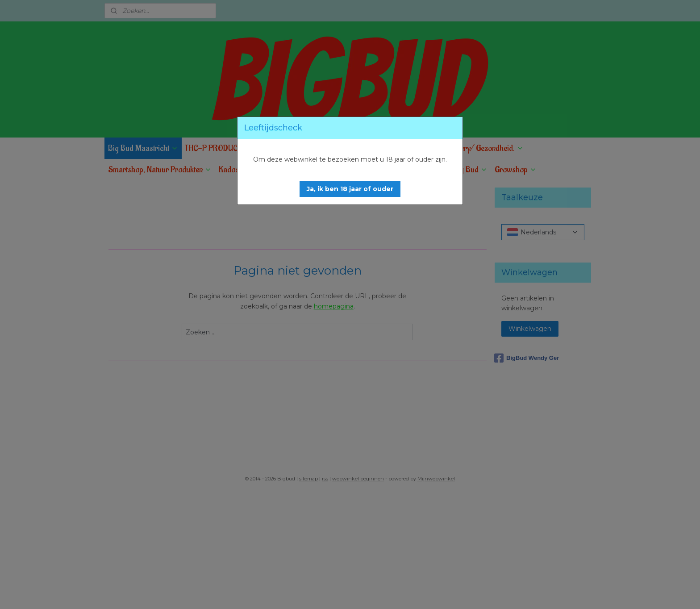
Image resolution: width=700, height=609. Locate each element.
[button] (350, 189)
